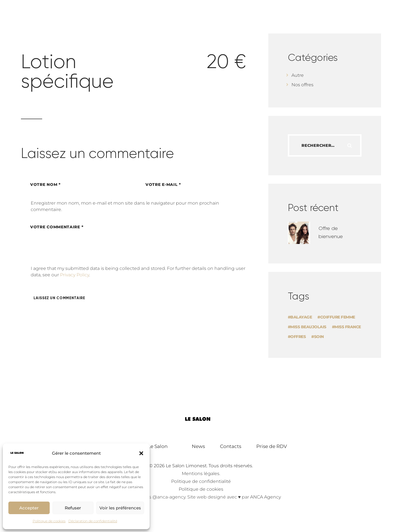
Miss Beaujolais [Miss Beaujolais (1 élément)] (308, 327)
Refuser (73, 508)
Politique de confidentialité (201, 481)
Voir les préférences (120, 508)
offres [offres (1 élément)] (298, 337)
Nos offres (302, 85)
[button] (141, 453)
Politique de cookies (49, 521)
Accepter (29, 508)
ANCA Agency (265, 497)
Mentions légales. (201, 474)
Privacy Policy (75, 275)
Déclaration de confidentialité (93, 521)
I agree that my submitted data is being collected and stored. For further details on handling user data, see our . (138, 271)
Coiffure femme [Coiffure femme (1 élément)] (338, 317)
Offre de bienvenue (331, 232)
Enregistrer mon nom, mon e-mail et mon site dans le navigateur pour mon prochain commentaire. (125, 206)
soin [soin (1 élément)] (319, 337)
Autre (298, 75)
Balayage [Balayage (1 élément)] (301, 317)
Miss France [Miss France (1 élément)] (348, 327)
